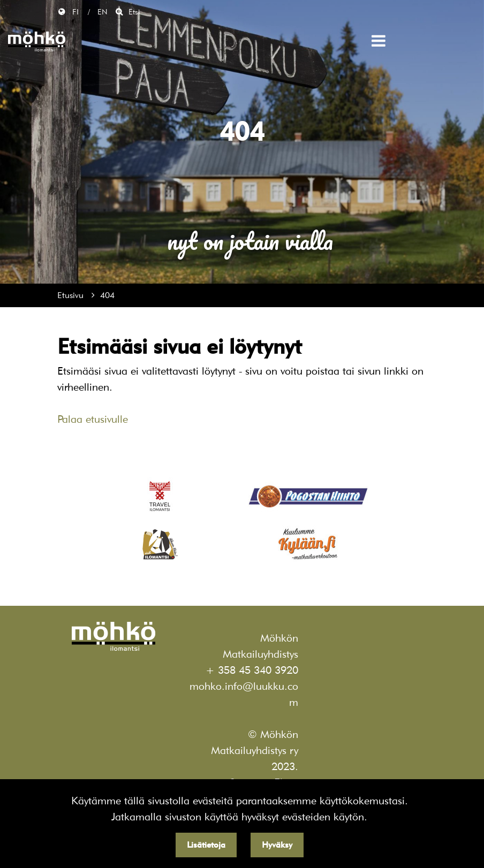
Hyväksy (277, 845)
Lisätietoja (206, 845)
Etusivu (72, 295)
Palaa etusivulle (93, 419)
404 (107, 295)
